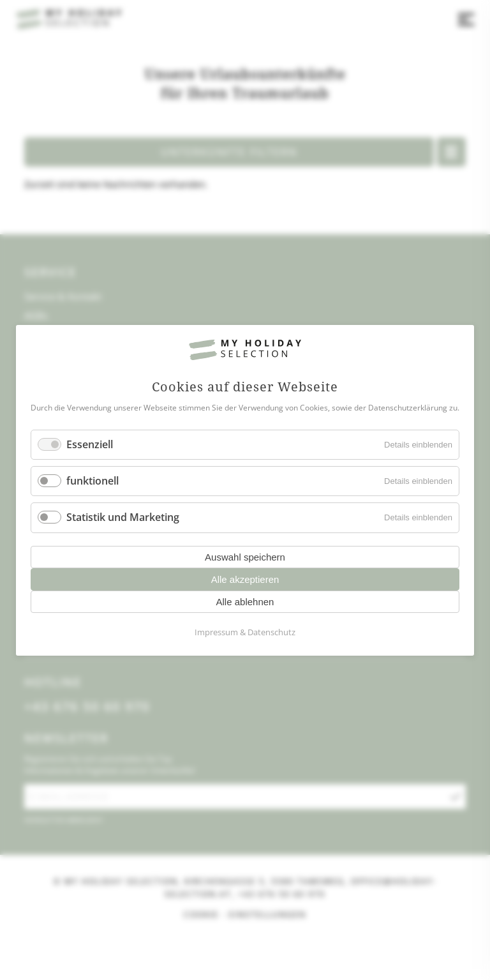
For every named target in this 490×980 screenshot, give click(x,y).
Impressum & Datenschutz (245, 631)
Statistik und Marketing (123, 517)
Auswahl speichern (245, 556)
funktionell (93, 481)
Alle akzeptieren (245, 579)
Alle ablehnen (245, 601)
